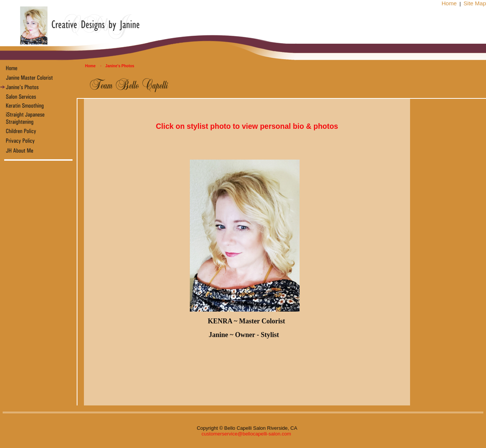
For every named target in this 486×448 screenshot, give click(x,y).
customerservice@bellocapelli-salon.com (246, 434)
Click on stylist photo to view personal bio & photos (247, 126)
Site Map (475, 3)
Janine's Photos (120, 66)
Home (449, 3)
